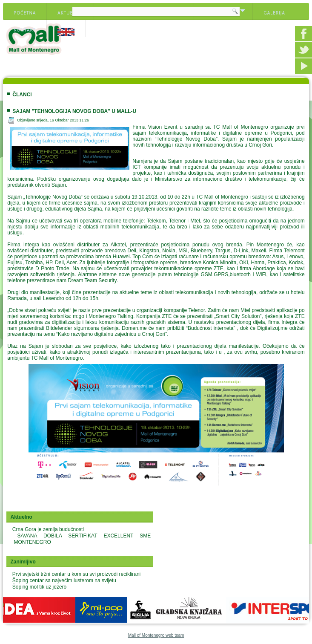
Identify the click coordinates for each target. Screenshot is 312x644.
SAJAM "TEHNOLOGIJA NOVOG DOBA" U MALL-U (74, 111)
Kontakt (25, 30)
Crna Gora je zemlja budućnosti (48, 529)
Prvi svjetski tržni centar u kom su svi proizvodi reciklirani (76, 574)
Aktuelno (70, 13)
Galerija (274, 13)
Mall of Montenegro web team (156, 635)
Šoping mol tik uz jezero (39, 587)
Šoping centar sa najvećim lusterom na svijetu (64, 580)
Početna (25, 13)
